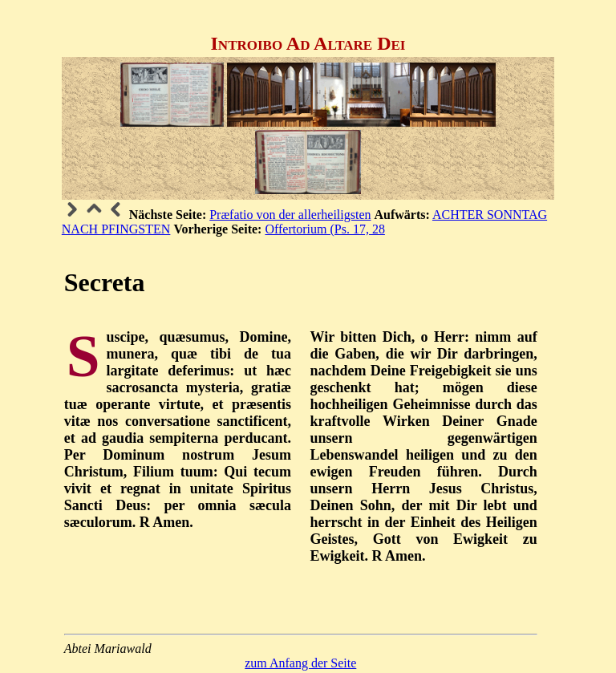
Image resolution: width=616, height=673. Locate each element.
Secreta (105, 282)
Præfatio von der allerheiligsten (290, 215)
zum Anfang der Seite (300, 663)
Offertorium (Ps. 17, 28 (324, 229)
